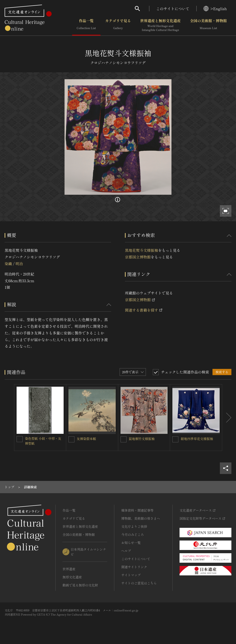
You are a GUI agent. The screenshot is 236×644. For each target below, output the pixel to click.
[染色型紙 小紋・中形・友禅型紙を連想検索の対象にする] (20, 439)
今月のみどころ (133, 535)
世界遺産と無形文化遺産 (160, 25)
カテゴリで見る (118, 25)
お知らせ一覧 (131, 543)
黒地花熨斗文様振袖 (142, 250)
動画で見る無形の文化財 (80, 585)
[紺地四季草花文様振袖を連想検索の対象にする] (175, 439)
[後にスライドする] (227, 418)
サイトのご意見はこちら (139, 583)
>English (215, 9)
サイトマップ (131, 575)
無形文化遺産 (72, 577)
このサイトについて (173, 9)
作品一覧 (86, 25)
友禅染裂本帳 (86, 439)
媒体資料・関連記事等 (137, 510)
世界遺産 (69, 569)
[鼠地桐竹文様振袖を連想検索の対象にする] (124, 439)
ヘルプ (126, 551)
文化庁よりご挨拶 (134, 526)
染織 (8, 264)
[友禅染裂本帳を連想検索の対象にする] (71, 439)
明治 (19, 264)
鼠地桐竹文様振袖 (142, 439)
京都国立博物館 (138, 257)
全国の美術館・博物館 (208, 25)
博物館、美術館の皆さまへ (141, 518)
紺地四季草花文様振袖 (197, 439)
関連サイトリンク (134, 567)
